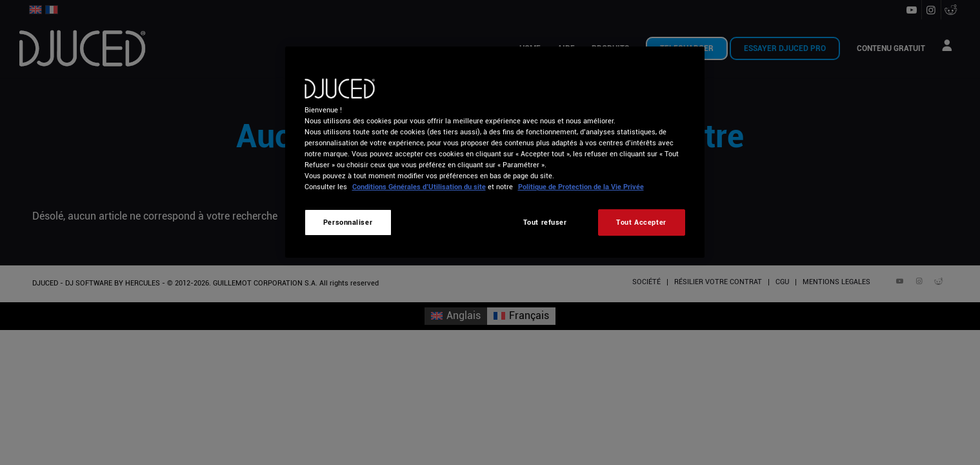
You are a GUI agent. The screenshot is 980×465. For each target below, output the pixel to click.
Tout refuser (545, 222)
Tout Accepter (641, 222)
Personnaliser (348, 222)
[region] (495, 152)
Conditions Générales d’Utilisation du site (419, 187)
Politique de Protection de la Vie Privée (581, 187)
